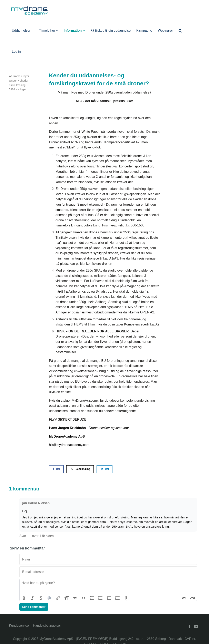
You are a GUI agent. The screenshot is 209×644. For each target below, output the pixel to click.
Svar (23, 536)
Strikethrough (41, 598)
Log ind (27, 52)
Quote (75, 598)
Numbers (100, 598)
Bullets (92, 598)
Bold (24, 598)
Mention (49, 598)
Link (58, 598)
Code (83, 598)
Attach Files (126, 598)
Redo (192, 598)
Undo (184, 598)
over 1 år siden (43, 536)
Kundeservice (19, 626)
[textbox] (108, 587)
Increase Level (118, 598)
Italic (32, 598)
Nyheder (23, 81)
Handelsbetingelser (47, 626)
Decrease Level (109, 598)
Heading (67, 598)
